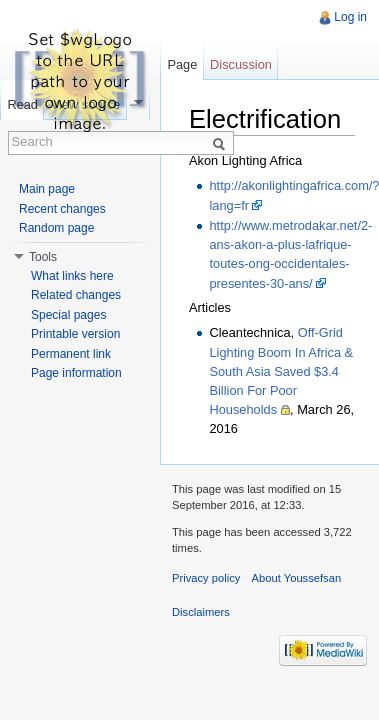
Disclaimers (201, 612)
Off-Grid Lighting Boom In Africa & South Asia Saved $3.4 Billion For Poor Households (281, 371)
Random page (56, 228)
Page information (76, 373)
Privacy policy (206, 578)
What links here (72, 276)
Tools (43, 257)
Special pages (68, 315)
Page (182, 64)
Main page (47, 189)
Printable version (75, 334)
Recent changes (62, 209)
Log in (350, 17)
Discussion (241, 64)
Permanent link (71, 354)
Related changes (76, 295)
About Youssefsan (297, 578)
